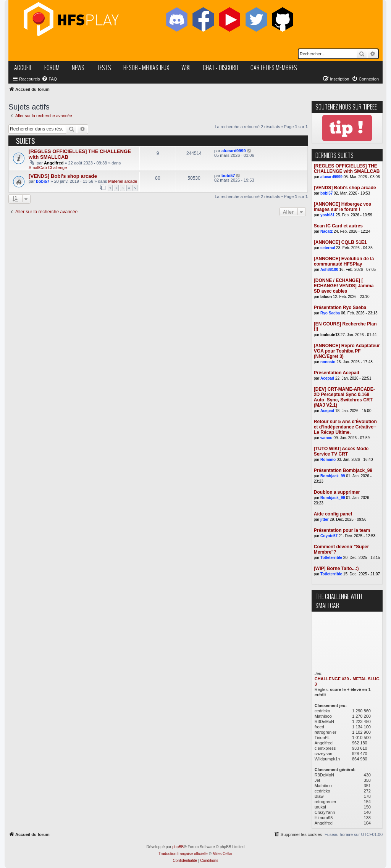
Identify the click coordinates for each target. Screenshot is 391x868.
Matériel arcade (123, 181)
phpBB (178, 847)
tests (104, 68)
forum (52, 68)
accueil (23, 68)
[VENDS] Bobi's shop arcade (63, 176)
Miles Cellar (223, 854)
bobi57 (43, 181)
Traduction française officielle (183, 854)
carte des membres (274, 68)
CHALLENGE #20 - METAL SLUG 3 (347, 681)
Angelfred (54, 163)
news (78, 68)
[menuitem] (49, 79)
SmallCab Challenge (48, 167)
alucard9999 (234, 151)
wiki (186, 68)
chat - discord (221, 68)
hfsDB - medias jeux (146, 68)
